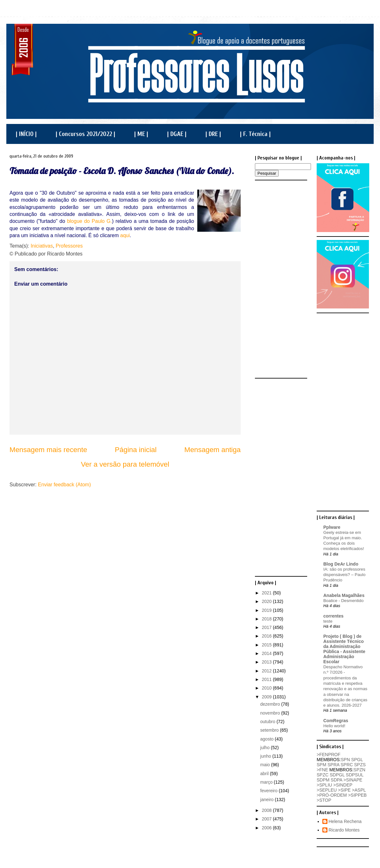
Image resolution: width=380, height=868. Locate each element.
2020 (267, 601)
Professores (69, 246)
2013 (267, 662)
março (267, 782)
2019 (267, 610)
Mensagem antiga (212, 450)
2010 (267, 688)
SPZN (359, 770)
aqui (125, 235)
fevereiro (269, 791)
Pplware (332, 527)
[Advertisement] (280, 279)
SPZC (323, 775)
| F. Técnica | (255, 134)
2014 (267, 653)
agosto (268, 739)
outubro (268, 722)
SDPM (323, 780)
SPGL (357, 760)
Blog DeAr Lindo (341, 564)
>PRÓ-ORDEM (332, 795)
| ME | (141, 134)
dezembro (271, 704)
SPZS (360, 765)
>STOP (324, 800)
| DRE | (213, 134)
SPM (321, 765)
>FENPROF (329, 755)
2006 (267, 828)
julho (266, 748)
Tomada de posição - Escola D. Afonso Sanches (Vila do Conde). (122, 171)
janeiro (268, 800)
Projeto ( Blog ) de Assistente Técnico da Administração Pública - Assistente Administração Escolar (344, 649)
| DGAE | (177, 134)
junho (266, 756)
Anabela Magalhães (344, 595)
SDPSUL (355, 775)
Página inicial (136, 450)
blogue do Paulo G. (90, 221)
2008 (267, 810)
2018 (267, 619)
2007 (267, 819)
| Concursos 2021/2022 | (85, 134)
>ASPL (359, 790)
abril (265, 774)
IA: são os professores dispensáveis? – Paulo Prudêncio (344, 575)
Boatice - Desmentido (343, 601)
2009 (267, 697)
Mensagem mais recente (48, 450)
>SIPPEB (357, 795)
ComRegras (336, 721)
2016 (267, 636)
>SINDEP (343, 785)
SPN (345, 760)
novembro (271, 713)
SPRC (347, 765)
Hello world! (334, 726)
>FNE (322, 770)
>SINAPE (353, 780)
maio (266, 765)
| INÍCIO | (26, 134)
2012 (267, 671)
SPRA (333, 765)
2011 (267, 679)
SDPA (336, 780)
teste (328, 621)
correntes (333, 616)
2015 (267, 645)
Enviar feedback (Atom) (64, 485)
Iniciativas (42, 246)
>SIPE (344, 790)
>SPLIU (324, 785)
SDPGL (337, 775)
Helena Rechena (345, 821)
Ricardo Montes (344, 830)
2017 (267, 627)
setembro (270, 730)
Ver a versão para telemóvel (125, 464)
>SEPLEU (327, 790)
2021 (267, 593)
